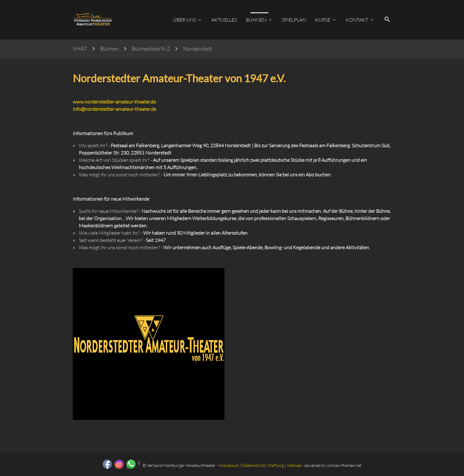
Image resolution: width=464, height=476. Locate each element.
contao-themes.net (344, 465)
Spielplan (294, 20)
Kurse (323, 20)
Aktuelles (224, 20)
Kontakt (357, 20)
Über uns (184, 20)
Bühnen (256, 20)
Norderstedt (198, 49)
